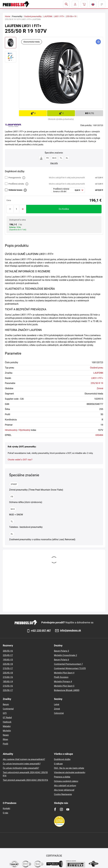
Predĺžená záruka (16, 184)
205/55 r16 (8, 651)
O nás (5, 813)
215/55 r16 (8, 686)
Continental (8, 709)
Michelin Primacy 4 (63, 682)
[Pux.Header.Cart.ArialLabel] (84, 4)
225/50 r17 (8, 690)
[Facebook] (55, 809)
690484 (99, 435)
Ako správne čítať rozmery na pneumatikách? (24, 759)
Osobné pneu (97, 368)
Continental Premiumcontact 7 (68, 664)
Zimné (100, 388)
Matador (7, 726)
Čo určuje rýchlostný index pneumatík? (21, 768)
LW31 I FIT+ (59, 16)
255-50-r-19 (71, 16)
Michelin (7, 731)
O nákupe (58, 764)
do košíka (64, 209)
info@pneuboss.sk (71, 630)
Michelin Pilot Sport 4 (64, 673)
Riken (5, 739)
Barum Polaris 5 (61, 651)
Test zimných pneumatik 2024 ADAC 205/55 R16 (25, 780)
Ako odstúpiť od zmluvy (65, 786)
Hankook (7, 722)
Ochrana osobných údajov (66, 781)
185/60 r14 (8, 682)
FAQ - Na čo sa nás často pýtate (69, 768)
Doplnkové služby (62, 759)
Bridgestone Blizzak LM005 (67, 690)
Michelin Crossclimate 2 (65, 655)
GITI (5, 713)
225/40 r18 (8, 664)
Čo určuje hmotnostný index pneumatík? (22, 764)
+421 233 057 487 (41, 631)
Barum (6, 704)
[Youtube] (68, 809)
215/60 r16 (8, 677)
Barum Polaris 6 (61, 660)
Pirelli (5, 744)
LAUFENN (48, 16)
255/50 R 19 (97, 383)
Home (8, 16)
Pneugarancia (15, 178)
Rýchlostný (25, 430)
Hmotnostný (11, 430)
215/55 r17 (8, 668)
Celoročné (59, 713)
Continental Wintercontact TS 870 (70, 668)
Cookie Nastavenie (63, 794)
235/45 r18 (8, 673)
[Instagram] (61, 809)
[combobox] (68, 190)
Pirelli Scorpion (61, 677)
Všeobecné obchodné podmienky (70, 772)
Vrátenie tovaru (15, 190)
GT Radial (7, 718)
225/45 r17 (8, 655)
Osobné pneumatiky (33, 16)
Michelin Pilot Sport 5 (64, 686)
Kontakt (6, 808)
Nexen (6, 735)
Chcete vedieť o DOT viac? (20, 460)
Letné (57, 704)
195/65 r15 (8, 660)
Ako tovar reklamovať (64, 790)
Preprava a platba (62, 777)
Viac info (54, 163)
